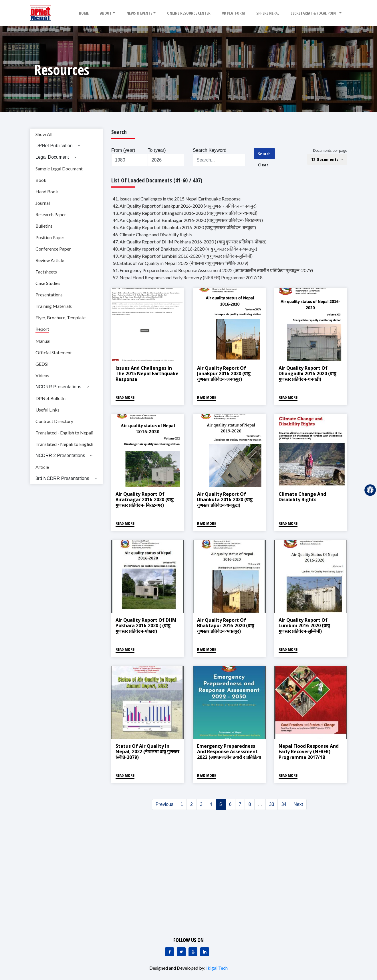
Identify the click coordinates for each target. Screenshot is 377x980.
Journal (43, 203)
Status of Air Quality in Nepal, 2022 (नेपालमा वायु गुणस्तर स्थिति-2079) (147, 751)
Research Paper (51, 214)
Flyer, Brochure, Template (60, 317)
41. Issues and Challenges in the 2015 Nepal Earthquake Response (177, 199)
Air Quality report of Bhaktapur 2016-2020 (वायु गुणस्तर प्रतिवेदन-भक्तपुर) (226, 625)
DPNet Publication (54, 146)
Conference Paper (53, 249)
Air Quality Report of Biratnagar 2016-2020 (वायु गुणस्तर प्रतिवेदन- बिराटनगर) (144, 499)
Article (42, 467)
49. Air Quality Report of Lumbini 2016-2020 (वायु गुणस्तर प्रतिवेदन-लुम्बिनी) (183, 256)
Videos (42, 375)
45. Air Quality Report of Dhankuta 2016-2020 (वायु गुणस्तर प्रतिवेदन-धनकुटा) (184, 227)
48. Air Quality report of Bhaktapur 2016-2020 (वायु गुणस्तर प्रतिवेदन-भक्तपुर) (185, 249)
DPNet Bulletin (50, 398)
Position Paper (50, 237)
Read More (125, 397)
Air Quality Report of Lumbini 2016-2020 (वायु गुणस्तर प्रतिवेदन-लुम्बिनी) (304, 625)
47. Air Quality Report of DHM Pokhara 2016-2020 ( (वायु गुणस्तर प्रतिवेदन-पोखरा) (190, 242)
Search (264, 154)
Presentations (49, 295)
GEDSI (42, 364)
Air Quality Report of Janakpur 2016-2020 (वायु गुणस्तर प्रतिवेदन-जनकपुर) (224, 373)
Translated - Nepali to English (64, 444)
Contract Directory (54, 421)
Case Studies (48, 283)
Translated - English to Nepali (64, 433)
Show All (44, 134)
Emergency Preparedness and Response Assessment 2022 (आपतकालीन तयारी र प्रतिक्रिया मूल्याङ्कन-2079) (229, 754)
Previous (164, 804)
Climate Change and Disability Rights (302, 497)
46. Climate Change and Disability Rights (152, 234)
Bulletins (44, 226)
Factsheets (46, 272)
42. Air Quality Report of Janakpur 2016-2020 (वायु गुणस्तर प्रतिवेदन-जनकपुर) (185, 206)
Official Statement (54, 352)
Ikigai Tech (217, 968)
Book (41, 180)
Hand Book (47, 191)
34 (284, 804)
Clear (263, 165)
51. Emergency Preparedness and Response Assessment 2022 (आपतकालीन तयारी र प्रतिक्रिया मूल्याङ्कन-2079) (213, 270)
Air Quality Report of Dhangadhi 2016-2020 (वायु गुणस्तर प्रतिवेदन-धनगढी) (307, 373)
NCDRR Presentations (58, 387)
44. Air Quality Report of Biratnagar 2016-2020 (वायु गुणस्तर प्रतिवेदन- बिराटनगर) (188, 220)
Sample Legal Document (59, 169)
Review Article (50, 260)
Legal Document (52, 157)
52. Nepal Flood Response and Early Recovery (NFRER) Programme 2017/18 (188, 277)
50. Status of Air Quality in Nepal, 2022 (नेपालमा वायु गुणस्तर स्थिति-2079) (180, 263)
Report (42, 329)
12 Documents (326, 159)
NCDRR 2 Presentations (60, 455)
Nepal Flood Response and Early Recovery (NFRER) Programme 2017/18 (309, 751)
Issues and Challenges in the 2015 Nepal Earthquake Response (147, 373)
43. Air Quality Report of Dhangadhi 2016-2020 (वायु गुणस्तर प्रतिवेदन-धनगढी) (185, 213)
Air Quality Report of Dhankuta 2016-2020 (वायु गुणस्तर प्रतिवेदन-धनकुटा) (225, 499)
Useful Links (47, 410)
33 (272, 804)
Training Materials (54, 306)
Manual (43, 341)
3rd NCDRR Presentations (62, 478)
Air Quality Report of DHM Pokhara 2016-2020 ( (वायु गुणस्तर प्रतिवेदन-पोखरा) (146, 625)
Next (298, 804)
